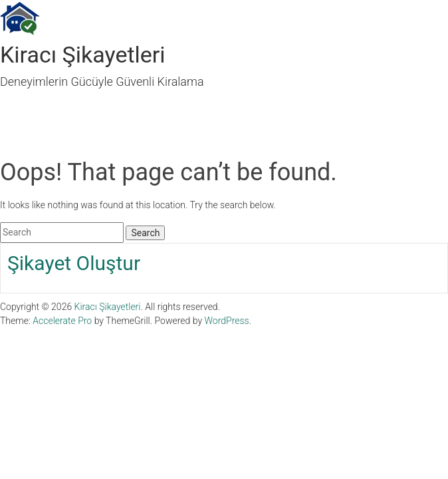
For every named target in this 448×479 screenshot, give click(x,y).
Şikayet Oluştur (74, 263)
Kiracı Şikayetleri (83, 55)
